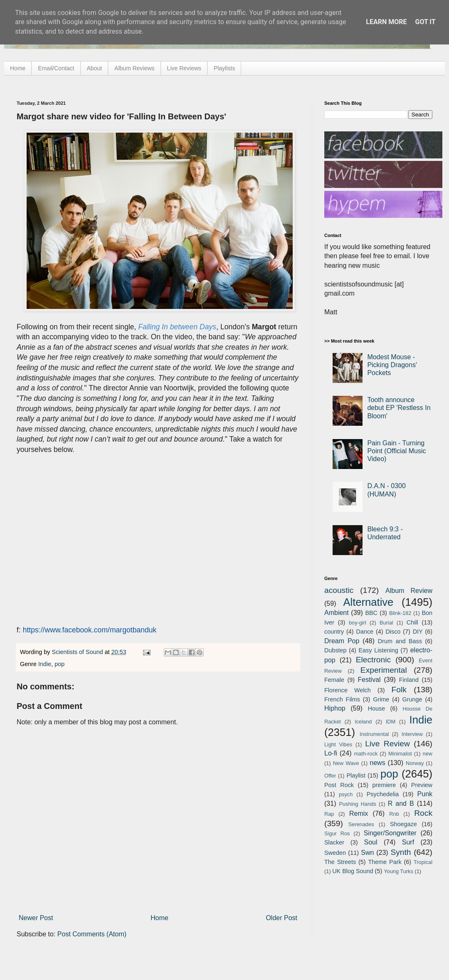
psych (346, 794)
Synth (401, 852)
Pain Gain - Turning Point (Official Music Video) (396, 451)
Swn (367, 853)
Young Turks (398, 871)
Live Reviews (184, 68)
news (377, 763)
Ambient (337, 613)
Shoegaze (403, 824)
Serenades (361, 824)
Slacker (334, 842)
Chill (412, 622)
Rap (329, 814)
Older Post (281, 918)
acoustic (339, 590)
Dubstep (336, 650)
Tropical (423, 862)
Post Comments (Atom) (92, 934)
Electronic (373, 660)
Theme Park (385, 862)
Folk (399, 690)
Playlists (224, 68)
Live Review (387, 744)
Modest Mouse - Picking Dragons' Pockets (392, 365)
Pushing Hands (357, 804)
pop (59, 664)
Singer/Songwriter (390, 833)
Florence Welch (348, 690)
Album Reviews (134, 68)
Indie (45, 664)
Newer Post (36, 918)
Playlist (356, 775)
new (428, 754)
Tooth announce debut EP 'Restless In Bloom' (399, 408)
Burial (386, 623)
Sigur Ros (337, 833)
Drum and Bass (400, 641)
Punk (425, 794)
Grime (381, 699)
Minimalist (400, 754)
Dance (365, 632)
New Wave (346, 763)
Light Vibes (338, 744)
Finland (409, 680)
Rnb (394, 814)
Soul (371, 842)
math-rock (366, 754)
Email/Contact (56, 68)
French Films (342, 699)
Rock (423, 813)
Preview (422, 785)
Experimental (384, 670)
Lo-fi (331, 753)
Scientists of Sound (78, 652)
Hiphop (335, 708)
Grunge (412, 699)
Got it (425, 22)
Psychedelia (383, 794)
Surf (408, 842)
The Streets (340, 862)
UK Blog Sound (353, 871)
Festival (369, 680)
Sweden (335, 853)
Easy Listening (379, 650)
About (95, 68)
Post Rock (339, 785)
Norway (415, 763)
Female (334, 680)
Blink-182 (400, 613)
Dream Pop (342, 641)
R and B (401, 804)
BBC (371, 613)
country (334, 632)
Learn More (386, 22)
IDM (391, 722)
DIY (418, 632)
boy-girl (358, 623)
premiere (384, 785)
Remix (359, 813)
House (377, 708)
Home (18, 68)
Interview (412, 734)
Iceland (363, 722)
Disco (393, 632)
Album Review (409, 591)
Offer (330, 776)
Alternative (368, 602)
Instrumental (374, 734)
